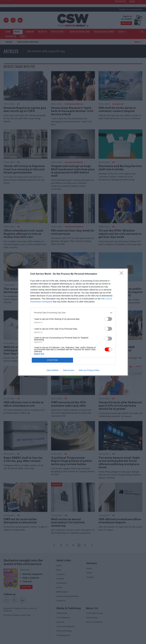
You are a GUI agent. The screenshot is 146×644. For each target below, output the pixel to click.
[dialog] (73, 322)
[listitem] (73, 313)
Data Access (69, 370)
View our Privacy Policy (89, 370)
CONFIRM (52, 360)
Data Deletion (53, 370)
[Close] (122, 274)
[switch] (108, 319)
